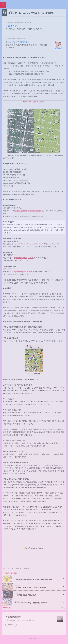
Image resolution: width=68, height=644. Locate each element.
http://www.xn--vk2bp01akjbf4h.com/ (17, 23)
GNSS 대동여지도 (13, 617)
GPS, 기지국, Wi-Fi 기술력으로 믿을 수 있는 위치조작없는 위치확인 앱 (27, 46)
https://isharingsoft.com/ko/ (14, 39)
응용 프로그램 (12, 11)
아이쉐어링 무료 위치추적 (17, 42)
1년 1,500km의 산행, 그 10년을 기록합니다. (20, 620)
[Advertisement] (34, 548)
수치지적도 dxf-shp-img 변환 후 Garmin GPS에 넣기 (32, 13)
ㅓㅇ (37, 638)
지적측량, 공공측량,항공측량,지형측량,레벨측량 (23, 29)
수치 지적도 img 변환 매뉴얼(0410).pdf (34, 102)
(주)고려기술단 (12, 26)
